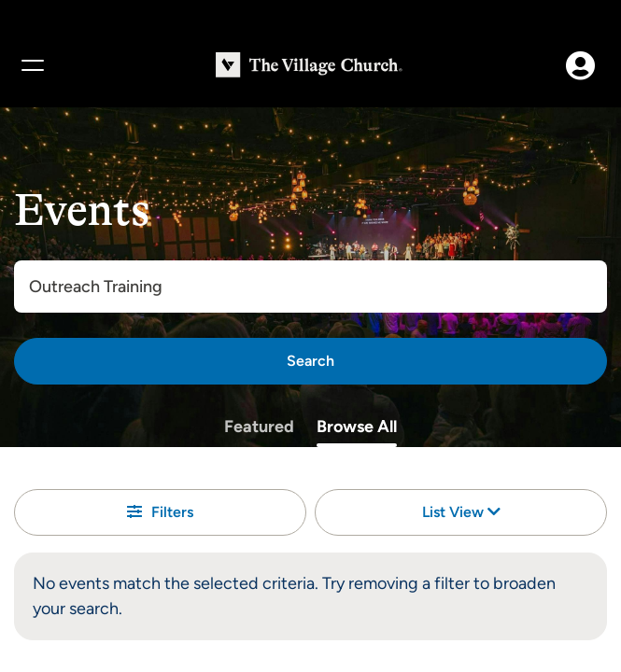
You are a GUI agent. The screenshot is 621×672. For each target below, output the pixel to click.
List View (461, 512)
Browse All (357, 427)
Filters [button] (160, 512)
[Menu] (32, 65)
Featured (259, 427)
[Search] (310, 361)
